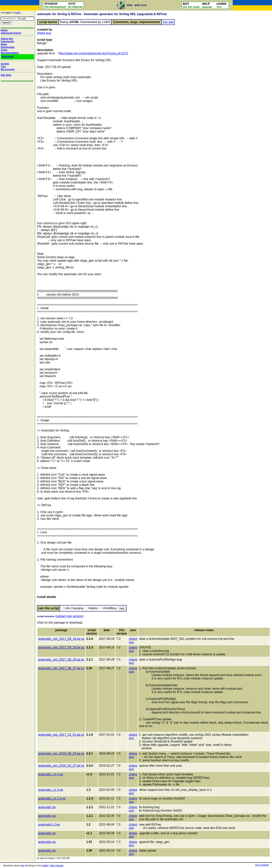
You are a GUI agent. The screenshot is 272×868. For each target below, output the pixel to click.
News (4, 44)
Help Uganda (56, 866)
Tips (3, 67)
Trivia (4, 50)
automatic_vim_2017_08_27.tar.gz (61, 668)
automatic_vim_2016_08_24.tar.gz (61, 754)
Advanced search (11, 33)
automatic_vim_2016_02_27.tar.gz (61, 766)
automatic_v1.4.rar (51, 774)
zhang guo (44, 33)
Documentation (10, 53)
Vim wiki (168, 22)
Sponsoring (8, 47)
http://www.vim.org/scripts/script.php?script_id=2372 (93, 53)
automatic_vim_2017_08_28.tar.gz (61, 660)
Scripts (5, 64)
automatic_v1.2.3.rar (52, 798)
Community (8, 41)
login (17, 13)
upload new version (69, 616)
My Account (8, 69)
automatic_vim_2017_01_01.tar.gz (61, 735)
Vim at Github (262, 865)
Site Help (6, 75)
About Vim (7, 39)
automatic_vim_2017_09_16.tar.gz (61, 647)
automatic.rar (47, 807)
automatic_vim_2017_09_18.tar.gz (61, 639)
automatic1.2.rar (49, 824)
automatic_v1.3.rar (51, 790)
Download (8, 57)
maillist (45, 866)
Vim (22, 866)
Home (4, 30)
